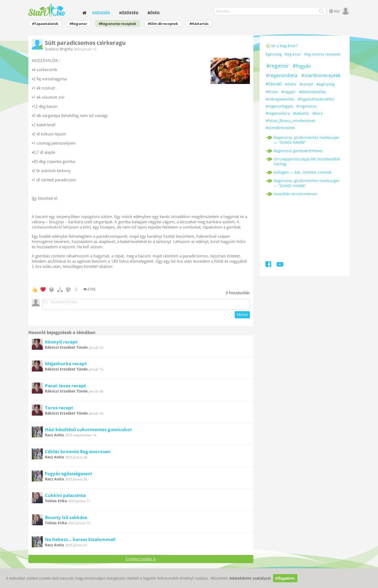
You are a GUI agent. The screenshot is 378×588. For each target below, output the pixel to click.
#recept (306, 84)
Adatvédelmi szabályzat (250, 578)
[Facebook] (269, 265)
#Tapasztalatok (45, 24)
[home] (85, 13)
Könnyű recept (61, 343)
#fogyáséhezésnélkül (316, 99)
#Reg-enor (78, 24)
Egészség (101, 13)
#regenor (277, 66)
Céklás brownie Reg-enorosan (78, 453)
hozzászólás (238, 293)
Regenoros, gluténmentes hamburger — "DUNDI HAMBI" (306, 140)
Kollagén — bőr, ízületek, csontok (302, 172)
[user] (345, 11)
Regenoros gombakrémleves (298, 151)
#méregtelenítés (280, 99)
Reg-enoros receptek (322, 54)
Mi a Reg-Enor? (282, 46)
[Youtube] (280, 265)
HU (334, 11)
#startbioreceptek (321, 75)
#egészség (325, 84)
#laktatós (301, 113)
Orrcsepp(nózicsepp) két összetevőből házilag (307, 161)
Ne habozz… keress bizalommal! (80, 541)
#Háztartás (199, 24)
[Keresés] (322, 11)
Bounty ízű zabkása (66, 519)
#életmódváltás (313, 92)
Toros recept (59, 409)
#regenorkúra (278, 113)
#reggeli (288, 92)
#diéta (290, 84)
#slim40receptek (280, 128)
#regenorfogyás (279, 106)
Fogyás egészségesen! (69, 475)
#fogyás (302, 66)
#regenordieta (282, 75)
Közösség (129, 13)
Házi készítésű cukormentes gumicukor (88, 431)
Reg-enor (293, 54)
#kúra (317, 113)
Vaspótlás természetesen (295, 194)
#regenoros (306, 106)
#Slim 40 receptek (163, 24)
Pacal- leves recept (65, 387)
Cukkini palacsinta (65, 497)
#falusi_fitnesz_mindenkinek (290, 121)
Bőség (154, 13)
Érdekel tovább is (141, 561)
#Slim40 (274, 84)
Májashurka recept (66, 365)
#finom (272, 92)
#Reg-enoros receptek (117, 24)
